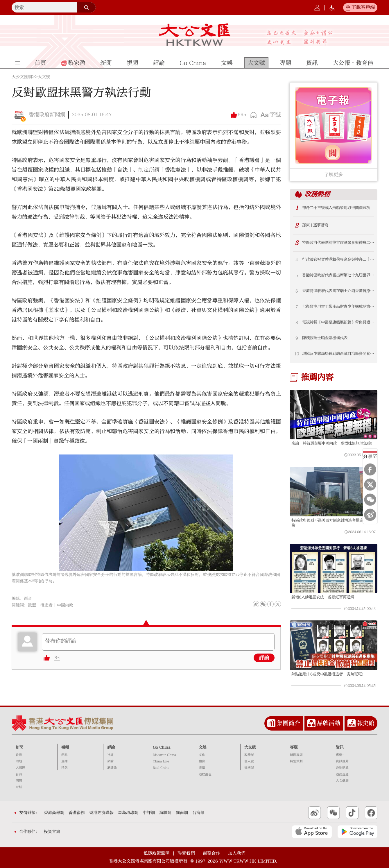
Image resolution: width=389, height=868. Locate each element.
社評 (110, 755)
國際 (19, 781)
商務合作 (211, 853)
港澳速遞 (342, 774)
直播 (64, 761)
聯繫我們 (186, 853)
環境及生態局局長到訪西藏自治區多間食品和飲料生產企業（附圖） (338, 354)
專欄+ (340, 755)
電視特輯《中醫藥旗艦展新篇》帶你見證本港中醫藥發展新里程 (338, 322)
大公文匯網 (22, 77)
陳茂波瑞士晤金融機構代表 (325, 338)
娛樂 (202, 768)
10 (297, 354)
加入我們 (237, 853)
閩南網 (182, 813)
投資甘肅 (52, 832)
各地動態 (342, 768)
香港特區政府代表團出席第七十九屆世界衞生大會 (338, 275)
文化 (202, 755)
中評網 (149, 813)
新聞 (19, 747)
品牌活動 (329, 723)
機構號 (249, 768)
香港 (19, 755)
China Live (161, 761)
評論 (264, 658)
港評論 (112, 768)
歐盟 (32, 605)
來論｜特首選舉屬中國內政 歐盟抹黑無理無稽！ (333, 443)
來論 (110, 761)
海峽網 (165, 813)
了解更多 (334, 175)
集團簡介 (288, 723)
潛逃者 (46, 605)
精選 (64, 768)
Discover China (164, 755)
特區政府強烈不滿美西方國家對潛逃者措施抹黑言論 (333, 523)
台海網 (198, 813)
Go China (162, 747)
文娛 (202, 747)
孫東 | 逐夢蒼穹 (315, 225)
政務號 (249, 755)
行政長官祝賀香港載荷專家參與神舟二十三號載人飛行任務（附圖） (338, 259)
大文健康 (342, 781)
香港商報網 (54, 813)
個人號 (249, 761)
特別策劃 (296, 761)
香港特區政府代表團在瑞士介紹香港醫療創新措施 (338, 291)
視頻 (65, 747)
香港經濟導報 (101, 813)
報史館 (366, 723)
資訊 (340, 747)
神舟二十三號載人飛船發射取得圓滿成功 (336, 208)
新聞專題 (296, 755)
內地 (19, 761)
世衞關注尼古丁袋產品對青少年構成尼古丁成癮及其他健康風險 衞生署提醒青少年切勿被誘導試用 (338, 307)
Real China (161, 768)
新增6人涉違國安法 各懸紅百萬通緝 (323, 597)
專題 (294, 747)
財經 (19, 787)
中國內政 (65, 605)
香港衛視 (77, 813)
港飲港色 (205, 774)
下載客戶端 (363, 7)
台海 (19, 774)
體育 (202, 761)
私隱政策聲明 (157, 853)
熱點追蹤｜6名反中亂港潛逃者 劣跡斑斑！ (328, 674)
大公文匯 (194, 35)
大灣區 (20, 768)
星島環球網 (128, 813)
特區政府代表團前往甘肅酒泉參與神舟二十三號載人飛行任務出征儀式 (338, 243)
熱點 (64, 755)
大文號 (44, 77)
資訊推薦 (342, 761)
